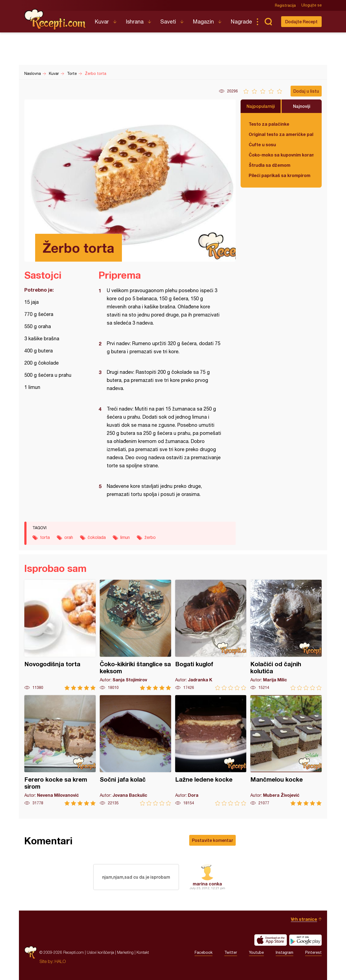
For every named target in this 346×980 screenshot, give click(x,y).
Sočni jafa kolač (135, 750)
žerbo (150, 537)
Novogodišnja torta (60, 635)
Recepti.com (55, 19)
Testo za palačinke (269, 124)
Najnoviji (302, 106)
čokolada (97, 537)
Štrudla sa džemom (270, 165)
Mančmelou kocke (286, 750)
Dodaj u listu (306, 91)
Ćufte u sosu (262, 144)
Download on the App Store (271, 940)
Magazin (203, 21)
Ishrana (135, 21)
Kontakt (143, 952)
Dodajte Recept (301, 21)
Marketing (125, 952)
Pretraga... (268, 22)
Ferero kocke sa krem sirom (60, 750)
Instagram (285, 952)
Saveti (168, 21)
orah (69, 537)
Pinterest (313, 952)
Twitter (231, 952)
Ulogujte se (312, 5)
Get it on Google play (305, 940)
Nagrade (241, 21)
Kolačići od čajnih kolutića (286, 635)
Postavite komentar (212, 840)
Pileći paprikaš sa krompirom (280, 175)
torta (45, 537)
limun (125, 537)
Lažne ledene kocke (211, 750)
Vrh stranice (304, 919)
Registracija (285, 5)
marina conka (207, 884)
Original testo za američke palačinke (281, 134)
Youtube (256, 952)
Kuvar (102, 21)
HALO (60, 961)
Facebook (204, 952)
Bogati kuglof (211, 635)
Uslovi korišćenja (100, 952)
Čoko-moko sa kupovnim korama (281, 155)
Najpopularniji (261, 106)
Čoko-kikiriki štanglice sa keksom (135, 635)
